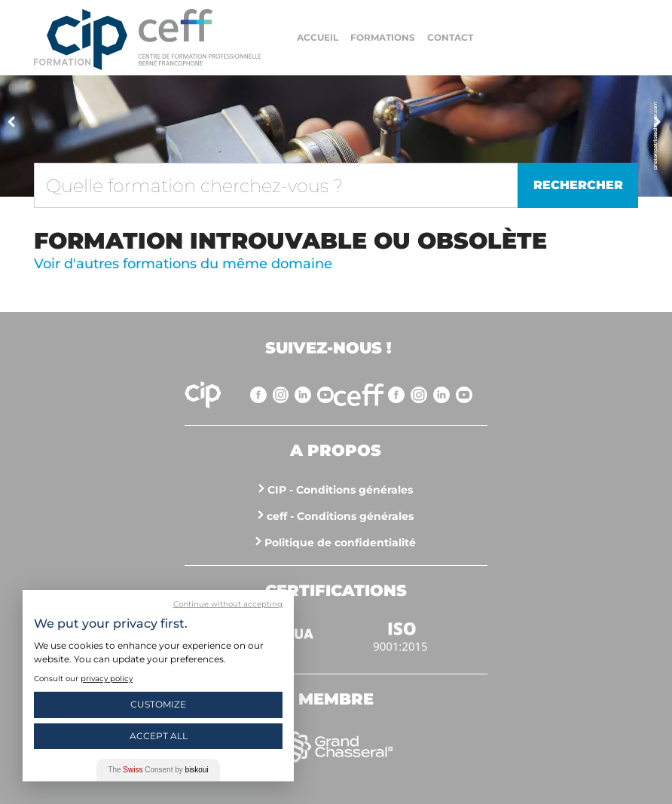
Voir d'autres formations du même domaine (183, 264)
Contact (450, 37)
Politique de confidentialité (340, 543)
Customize (158, 704)
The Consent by (158, 770)
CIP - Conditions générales (340, 490)
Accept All (159, 736)
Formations (383, 37)
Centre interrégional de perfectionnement (81, 40)
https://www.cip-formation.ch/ (200, 37)
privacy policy (107, 679)
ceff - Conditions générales (340, 516)
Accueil (318, 37)
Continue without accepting (228, 604)
